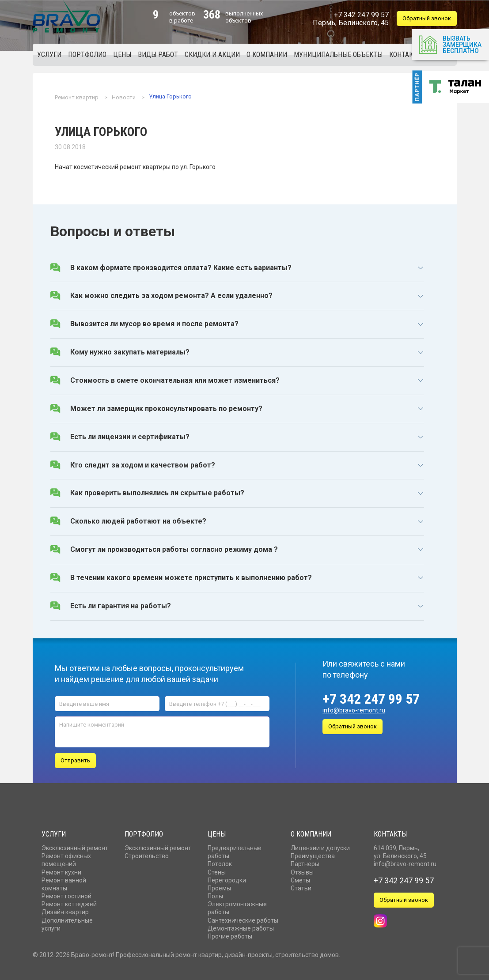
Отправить (75, 758)
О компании (311, 832)
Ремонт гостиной (66, 894)
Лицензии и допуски (320, 846)
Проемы (219, 886)
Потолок (220, 862)
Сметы (300, 878)
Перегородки (227, 878)
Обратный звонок (427, 18)
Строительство (147, 854)
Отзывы (302, 870)
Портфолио (144, 832)
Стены (217, 870)
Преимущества (313, 854)
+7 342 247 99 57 (371, 699)
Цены (217, 832)
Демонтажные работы (241, 926)
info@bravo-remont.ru (354, 710)
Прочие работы (230, 934)
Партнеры (305, 862)
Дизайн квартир (65, 910)
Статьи (301, 886)
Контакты (390, 832)
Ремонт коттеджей (69, 902)
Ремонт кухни (61, 870)
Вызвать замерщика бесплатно (450, 44)
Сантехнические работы (243, 918)
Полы (215, 894)
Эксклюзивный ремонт (75, 846)
